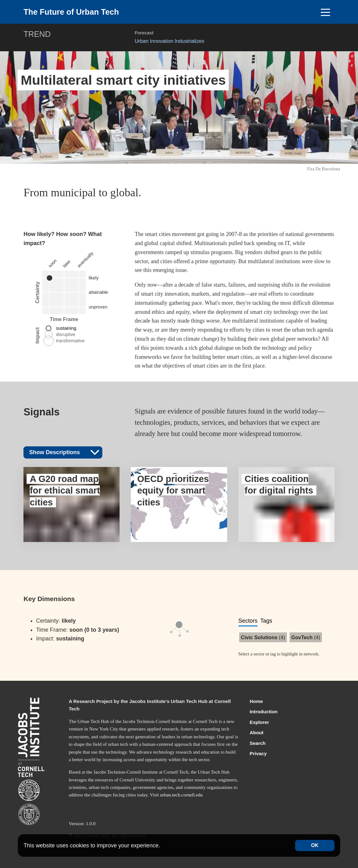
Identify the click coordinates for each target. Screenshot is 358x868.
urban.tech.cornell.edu (181, 795)
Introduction (264, 712)
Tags (266, 621)
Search (258, 743)
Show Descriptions (64, 452)
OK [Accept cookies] (315, 845)
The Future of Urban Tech (71, 12)
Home (256, 701)
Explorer (259, 722)
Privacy (258, 753)
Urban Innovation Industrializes (169, 41)
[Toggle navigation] (326, 12)
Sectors (248, 621)
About (257, 733)
